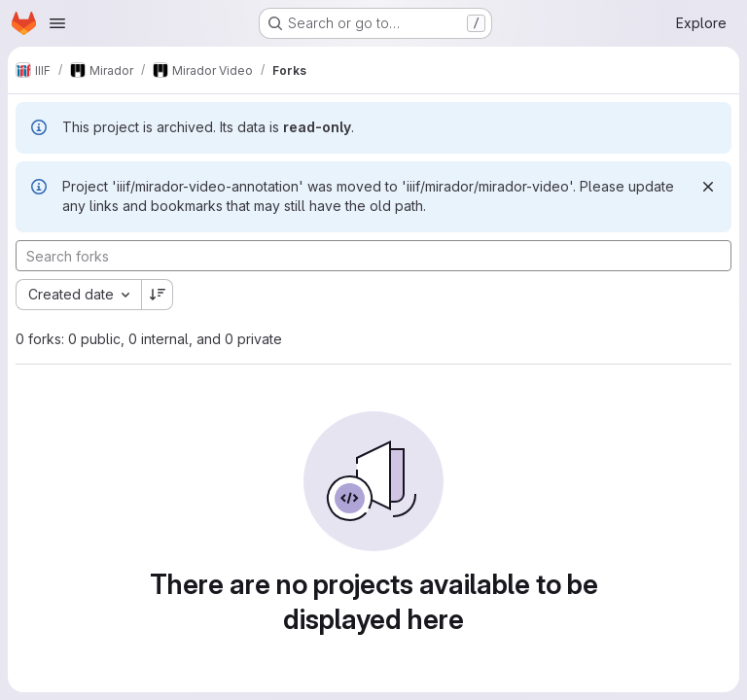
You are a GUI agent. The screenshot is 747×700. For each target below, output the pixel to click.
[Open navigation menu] (57, 23)
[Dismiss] (708, 187)
